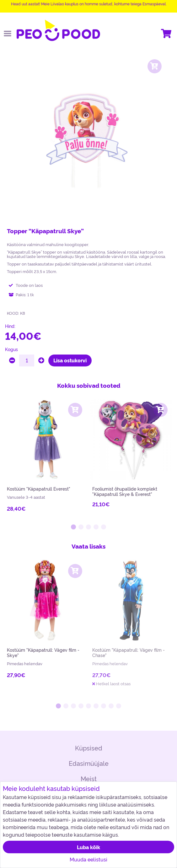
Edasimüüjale (89, 763)
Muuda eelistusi (88, 859)
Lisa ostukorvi (70, 360)
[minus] (12, 360)
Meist (89, 779)
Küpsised (89, 748)
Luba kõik (88, 847)
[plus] (41, 360)
